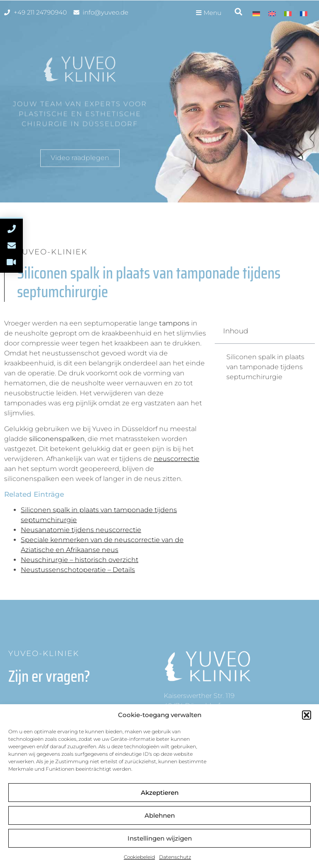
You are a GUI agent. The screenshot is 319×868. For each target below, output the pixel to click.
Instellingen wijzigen (160, 838)
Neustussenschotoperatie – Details (78, 570)
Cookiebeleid (139, 857)
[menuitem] (256, 14)
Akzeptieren (160, 793)
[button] (307, 715)
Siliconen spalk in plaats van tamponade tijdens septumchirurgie (265, 367)
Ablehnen (160, 815)
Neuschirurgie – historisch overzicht (80, 560)
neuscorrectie (177, 459)
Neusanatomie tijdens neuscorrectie (81, 530)
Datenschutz (175, 857)
